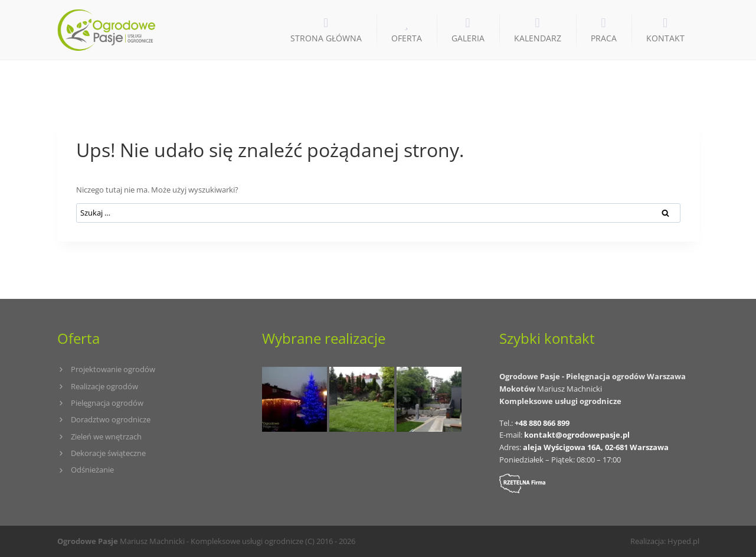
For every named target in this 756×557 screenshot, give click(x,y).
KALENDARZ (538, 38)
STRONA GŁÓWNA (326, 38)
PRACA (604, 38)
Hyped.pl (683, 541)
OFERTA (407, 38)
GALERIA (468, 38)
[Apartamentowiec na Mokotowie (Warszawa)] (429, 399)
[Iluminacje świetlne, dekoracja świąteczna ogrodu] (294, 399)
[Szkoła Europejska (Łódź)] (362, 399)
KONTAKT (665, 38)
